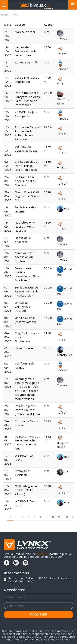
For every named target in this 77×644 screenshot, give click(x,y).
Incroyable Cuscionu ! (22, 473)
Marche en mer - (26, 32)
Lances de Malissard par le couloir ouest (26, 51)
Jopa (63, 208)
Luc (62, 472)
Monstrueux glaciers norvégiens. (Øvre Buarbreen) (27, 274)
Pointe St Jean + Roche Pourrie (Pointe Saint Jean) (27, 410)
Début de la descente (23, 240)
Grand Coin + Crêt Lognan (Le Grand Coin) (27, 196)
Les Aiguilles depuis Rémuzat (26, 148)
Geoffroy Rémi (63, 99)
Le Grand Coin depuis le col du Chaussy (25, 181)
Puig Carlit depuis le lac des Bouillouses (27, 337)
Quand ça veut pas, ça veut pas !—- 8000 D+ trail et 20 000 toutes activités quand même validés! (27, 389)
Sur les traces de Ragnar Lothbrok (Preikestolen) (26, 291)
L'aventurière (24, 348)
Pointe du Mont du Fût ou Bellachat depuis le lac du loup (28, 442)
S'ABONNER (39, 615)
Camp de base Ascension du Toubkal (25, 257)
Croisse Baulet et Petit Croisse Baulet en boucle (27, 166)
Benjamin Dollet (63, 442)
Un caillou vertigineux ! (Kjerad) (23, 307)
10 (66, 510)
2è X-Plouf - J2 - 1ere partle (26, 114)
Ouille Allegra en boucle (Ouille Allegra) (26, 490)
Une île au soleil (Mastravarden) (26, 320)
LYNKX (42, 554)
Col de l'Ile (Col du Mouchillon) (27, 79)
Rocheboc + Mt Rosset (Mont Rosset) (25, 226)
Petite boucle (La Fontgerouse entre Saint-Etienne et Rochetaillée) (28, 99)
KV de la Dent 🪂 (26, 62)
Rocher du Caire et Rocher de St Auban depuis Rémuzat (28, 133)
